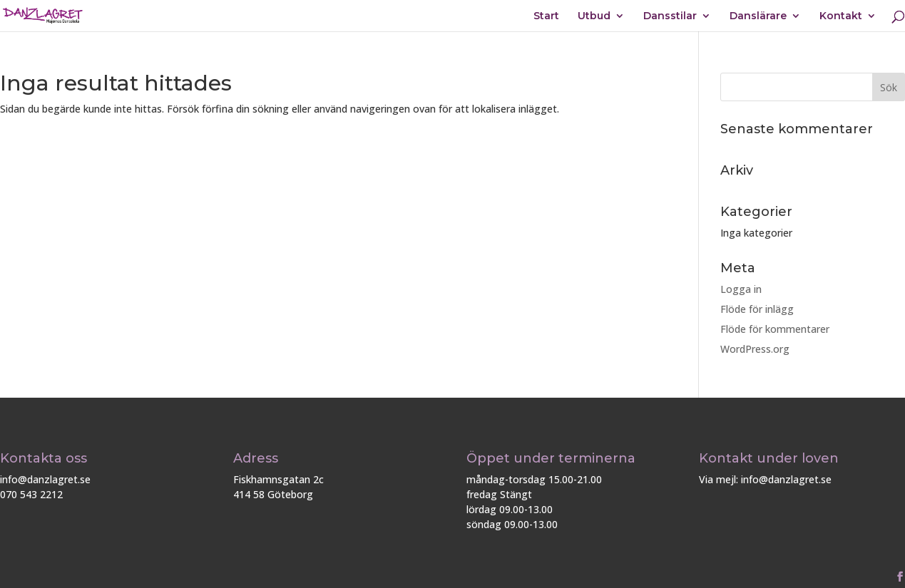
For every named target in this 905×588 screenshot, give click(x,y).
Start (546, 16)
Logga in (741, 289)
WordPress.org (755, 349)
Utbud (594, 16)
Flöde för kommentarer (775, 329)
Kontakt (841, 16)
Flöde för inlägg (757, 309)
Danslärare (758, 16)
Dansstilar (670, 16)
